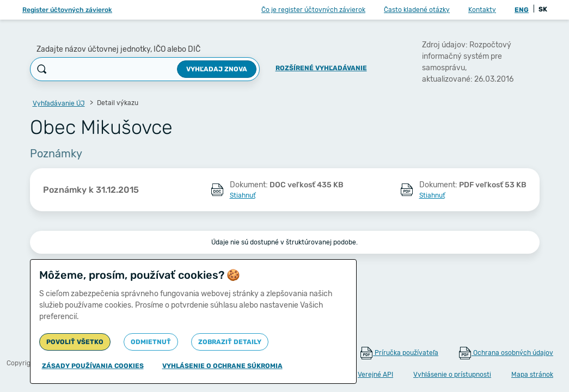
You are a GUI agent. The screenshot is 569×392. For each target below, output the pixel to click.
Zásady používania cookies (93, 366)
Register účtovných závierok (67, 10)
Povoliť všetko (75, 342)
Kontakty (482, 10)
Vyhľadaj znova (217, 69)
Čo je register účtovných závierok (313, 10)
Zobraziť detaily (230, 342)
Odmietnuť (151, 342)
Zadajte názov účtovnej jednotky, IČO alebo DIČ (118, 49)
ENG (522, 10)
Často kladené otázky (417, 10)
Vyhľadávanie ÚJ (59, 103)
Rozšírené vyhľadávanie (321, 68)
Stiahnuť (243, 195)
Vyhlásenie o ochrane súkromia (222, 366)
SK (543, 9)
